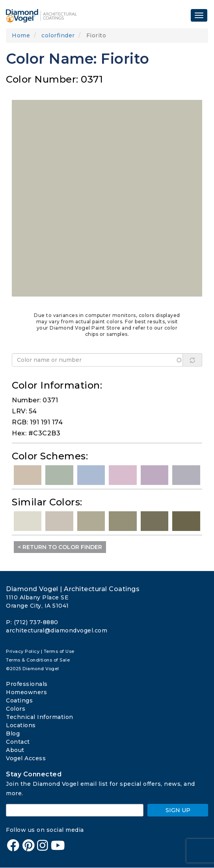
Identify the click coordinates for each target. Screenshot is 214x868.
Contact (18, 742)
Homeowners (26, 692)
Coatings (19, 700)
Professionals (27, 684)
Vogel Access (26, 758)
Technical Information (40, 717)
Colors (16, 709)
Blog (13, 733)
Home (21, 35)
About (15, 750)
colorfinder (58, 35)
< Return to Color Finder (60, 547)
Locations (21, 725)
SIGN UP (178, 810)
